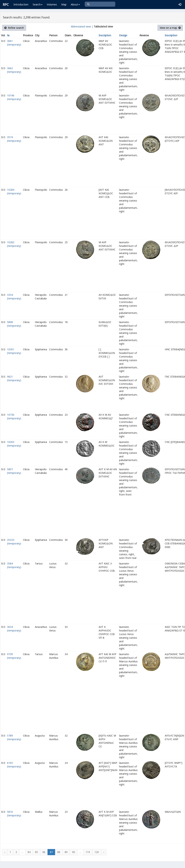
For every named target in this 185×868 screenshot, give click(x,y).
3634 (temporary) (14, 629)
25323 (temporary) (14, 542)
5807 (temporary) (14, 471)
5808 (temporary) (14, 324)
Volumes (52, 4)
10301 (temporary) (14, 351)
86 (44, 852)
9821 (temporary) (14, 378)
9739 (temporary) (14, 656)
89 (66, 852)
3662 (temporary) (14, 70)
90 (74, 852)
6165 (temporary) (14, 765)
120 (97, 852)
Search (38, 4)
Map (64, 4)
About (75, 4)
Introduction (21, 4)
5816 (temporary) (14, 814)
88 (59, 852)
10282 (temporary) (14, 244)
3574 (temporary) (14, 139)
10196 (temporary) (14, 97)
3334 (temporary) (14, 297)
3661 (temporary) (14, 43)
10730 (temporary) (14, 416)
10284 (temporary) (14, 191)
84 (29, 852)
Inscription (105, 35)
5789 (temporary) (14, 737)
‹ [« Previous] (5, 852)
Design (123, 35)
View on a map (170, 28)
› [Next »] (104, 852)
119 (88, 852)
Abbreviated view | (82, 26)
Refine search (14, 28)
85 (36, 852)
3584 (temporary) (14, 565)
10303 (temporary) (14, 444)
